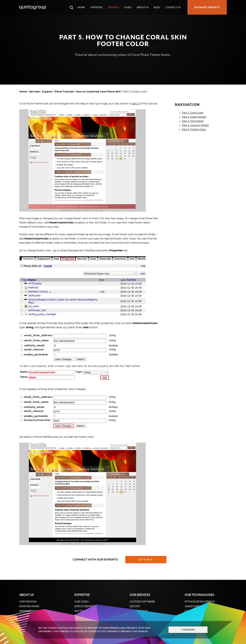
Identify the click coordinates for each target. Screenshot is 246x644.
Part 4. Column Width (195, 125)
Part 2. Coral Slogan (194, 117)
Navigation (187, 104)
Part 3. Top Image (193, 121)
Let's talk (146, 560)
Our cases (82, 602)
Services (113, 7)
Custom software (142, 602)
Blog (157, 7)
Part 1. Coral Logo (193, 113)
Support (47, 92)
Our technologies (199, 595)
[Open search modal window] (71, 7)
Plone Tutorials (64, 92)
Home (81, 7)
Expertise (96, 7)
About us (143, 7)
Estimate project (207, 7)
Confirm (188, 630)
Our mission (28, 602)
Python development (200, 602)
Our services (140, 595)
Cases (128, 7)
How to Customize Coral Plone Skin (98, 92)
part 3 (135, 104)
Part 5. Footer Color (194, 130)
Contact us (173, 7)
